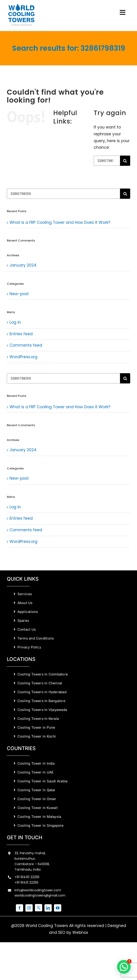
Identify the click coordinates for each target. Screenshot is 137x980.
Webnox (80, 932)
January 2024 (23, 265)
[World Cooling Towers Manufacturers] (21, 5)
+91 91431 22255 (26, 882)
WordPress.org (23, 357)
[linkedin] (48, 908)
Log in (15, 322)
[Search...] (107, 161)
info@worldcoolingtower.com (38, 890)
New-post (19, 294)
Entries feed (21, 334)
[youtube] (58, 908)
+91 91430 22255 (27, 877)
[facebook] (20, 908)
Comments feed (26, 345)
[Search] (125, 161)
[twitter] (39, 908)
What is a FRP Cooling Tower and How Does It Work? (60, 222)
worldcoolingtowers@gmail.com (40, 895)
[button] (124, 967)
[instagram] (29, 908)
